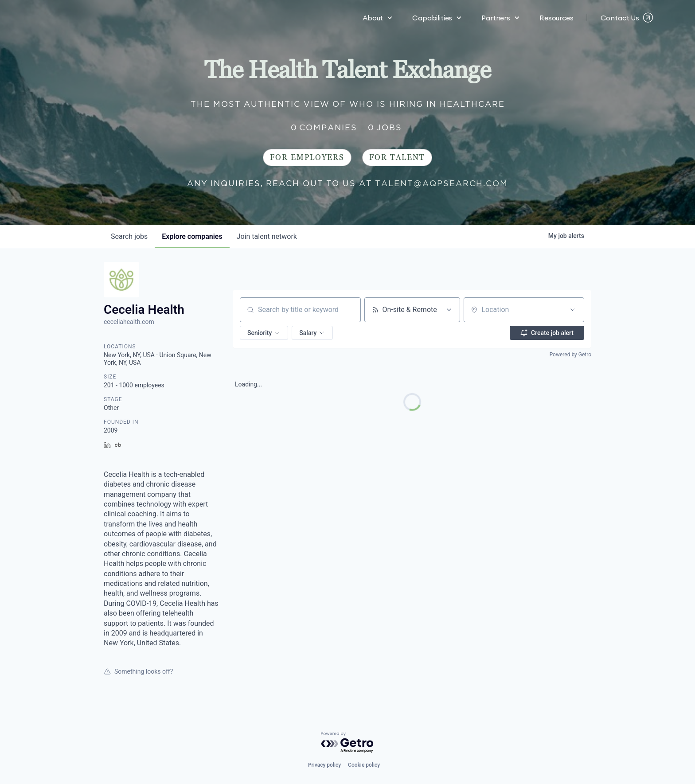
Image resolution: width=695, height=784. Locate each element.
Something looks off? (138, 671)
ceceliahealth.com (129, 322)
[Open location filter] (573, 310)
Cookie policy (364, 765)
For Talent (397, 158)
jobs (129, 236)
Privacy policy (324, 765)
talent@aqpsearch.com (441, 183)
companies (192, 236)
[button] (378, 18)
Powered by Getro (570, 355)
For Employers (307, 158)
